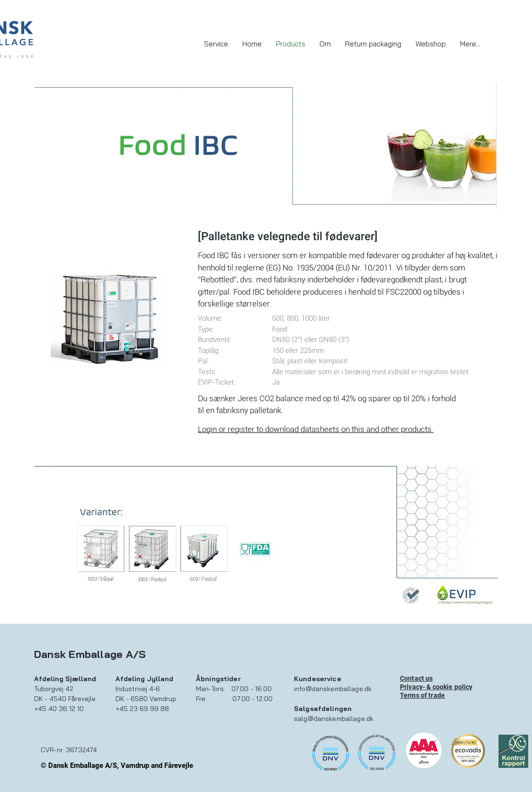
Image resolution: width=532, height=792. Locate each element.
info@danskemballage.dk (333, 689)
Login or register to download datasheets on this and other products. (316, 429)
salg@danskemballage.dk (334, 719)
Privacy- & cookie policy (436, 687)
